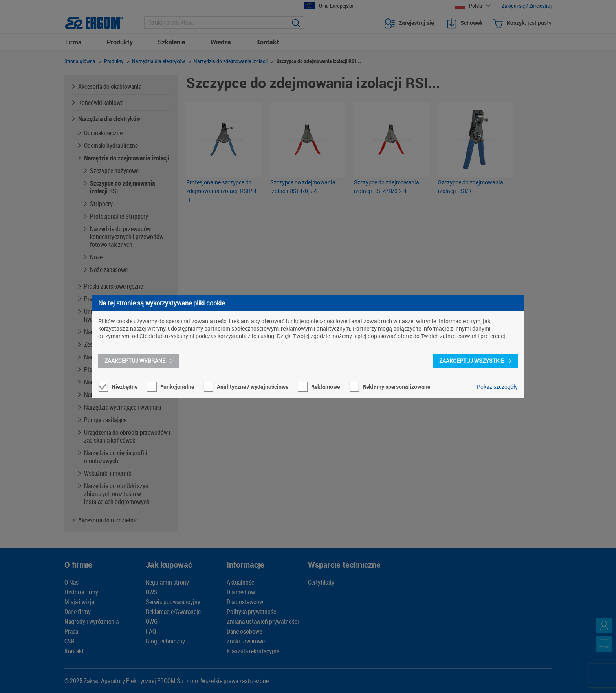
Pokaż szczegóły (497, 387)
